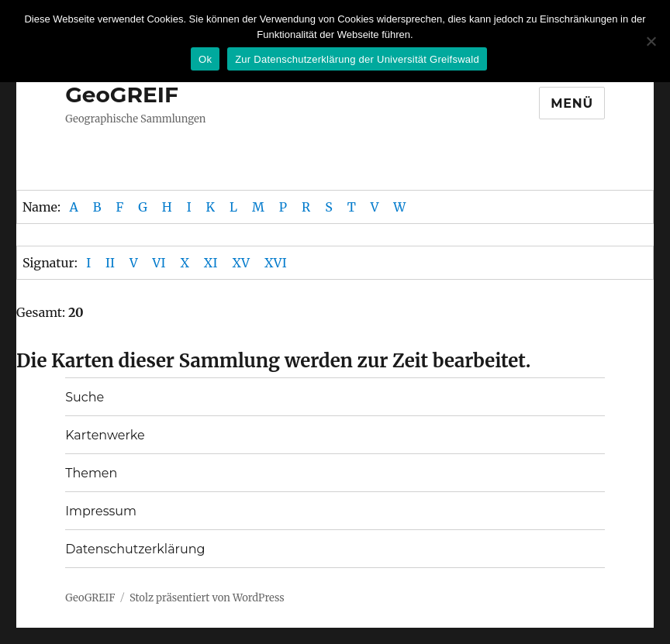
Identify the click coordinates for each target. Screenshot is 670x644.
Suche (85, 397)
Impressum (101, 511)
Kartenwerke (105, 435)
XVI (276, 263)
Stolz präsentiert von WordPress (207, 598)
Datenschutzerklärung (135, 549)
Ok (205, 59)
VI (159, 263)
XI (211, 263)
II (110, 263)
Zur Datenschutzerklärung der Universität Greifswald (357, 59)
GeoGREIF (122, 95)
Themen (91, 473)
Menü (572, 103)
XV (241, 263)
